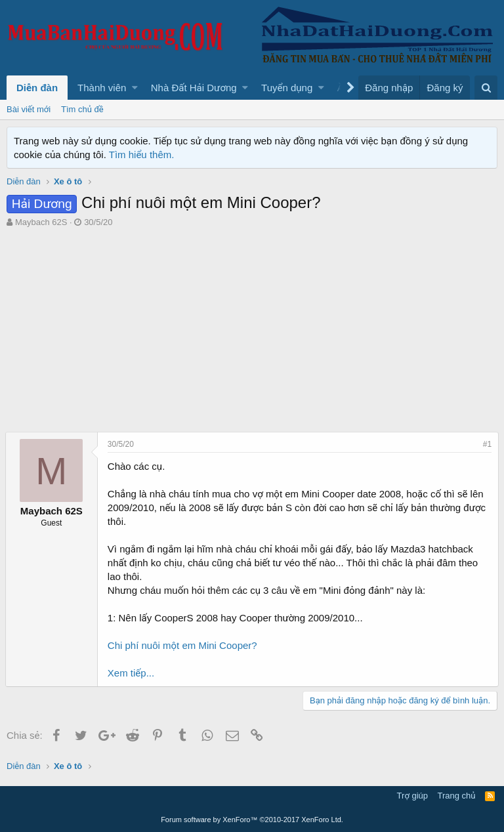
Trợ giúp (412, 796)
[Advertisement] (252, 327)
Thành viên (102, 88)
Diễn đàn (37, 88)
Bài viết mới (29, 109)
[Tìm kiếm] (486, 88)
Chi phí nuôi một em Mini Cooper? (184, 645)
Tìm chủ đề (82, 109)
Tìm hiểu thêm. (142, 155)
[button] (135, 88)
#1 (486, 444)
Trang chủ (457, 796)
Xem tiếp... (132, 673)
